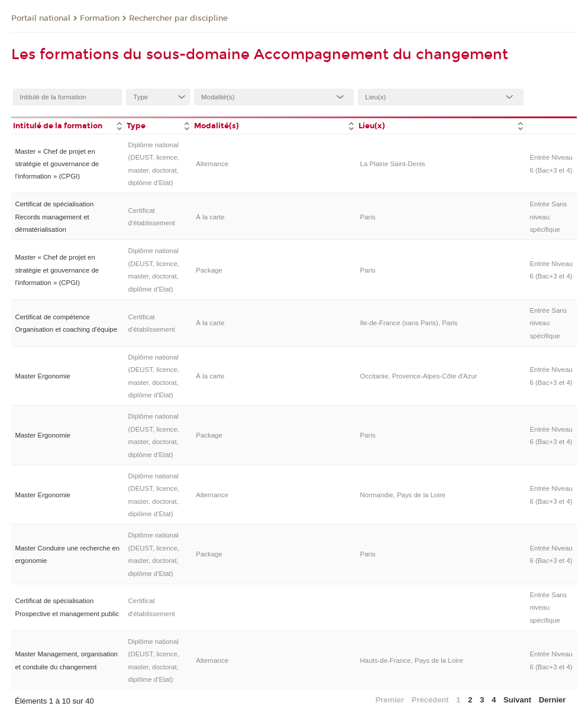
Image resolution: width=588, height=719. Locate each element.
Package (209, 270)
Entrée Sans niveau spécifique (548, 217)
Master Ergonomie (42, 376)
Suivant (517, 700)
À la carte (210, 217)
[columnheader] (68, 125)
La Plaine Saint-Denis (393, 164)
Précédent (430, 700)
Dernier (553, 700)
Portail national (41, 18)
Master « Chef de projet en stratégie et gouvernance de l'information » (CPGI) (57, 164)
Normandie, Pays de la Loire (403, 495)
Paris (368, 217)
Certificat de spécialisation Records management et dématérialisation (54, 217)
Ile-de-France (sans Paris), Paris (409, 323)
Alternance (212, 164)
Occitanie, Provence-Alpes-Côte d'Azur (419, 376)
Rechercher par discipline (178, 18)
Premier (390, 700)
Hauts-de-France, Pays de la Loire (412, 660)
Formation (100, 18)
